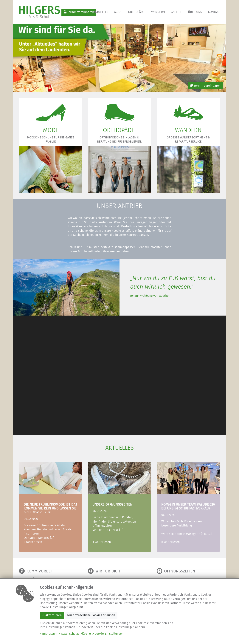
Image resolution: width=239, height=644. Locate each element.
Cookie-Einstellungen (109, 634)
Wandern (158, 12)
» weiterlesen (33, 542)
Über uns (195, 12)
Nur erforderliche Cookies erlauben (91, 615)
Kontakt (214, 12)
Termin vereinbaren (79, 12)
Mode (118, 12)
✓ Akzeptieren (52, 615)
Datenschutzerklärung (76, 634)
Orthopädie (137, 12)
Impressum (50, 634)
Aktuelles (101, 12)
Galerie (176, 12)
